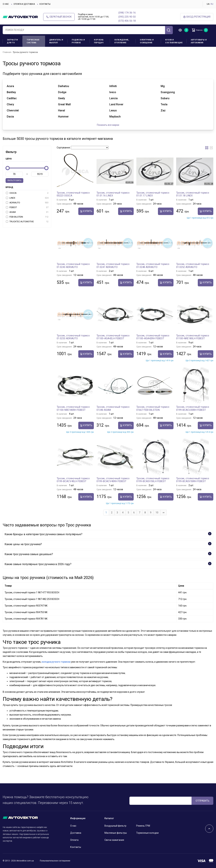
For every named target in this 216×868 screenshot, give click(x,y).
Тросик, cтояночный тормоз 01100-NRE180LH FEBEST (193, 337)
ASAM (27, 212)
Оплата (74, 840)
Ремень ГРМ (143, 826)
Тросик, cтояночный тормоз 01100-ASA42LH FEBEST (113, 337)
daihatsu (64, 86)
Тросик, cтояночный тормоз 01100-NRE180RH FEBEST (73, 408)
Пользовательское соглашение (55, 861)
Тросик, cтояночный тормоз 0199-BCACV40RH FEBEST (113, 480)
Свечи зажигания (114, 840)
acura (10, 86)
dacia (10, 117)
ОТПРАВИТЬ (202, 801)
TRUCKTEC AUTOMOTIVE (27, 222)
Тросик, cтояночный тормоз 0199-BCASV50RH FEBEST (193, 480)
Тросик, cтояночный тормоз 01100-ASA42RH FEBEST (153, 337)
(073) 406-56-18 (127, 21)
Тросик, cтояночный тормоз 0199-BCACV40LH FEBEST (73, 480)
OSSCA (27, 193)
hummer (63, 117)
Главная (7, 52)
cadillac (12, 98)
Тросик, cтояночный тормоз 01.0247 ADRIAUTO (113, 266)
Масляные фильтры (116, 833)
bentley (11, 92)
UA (208, 4)
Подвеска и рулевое (78, 41)
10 (157, 513)
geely (62, 98)
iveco (113, 92)
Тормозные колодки (147, 833)
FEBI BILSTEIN (27, 217)
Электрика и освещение (147, 41)
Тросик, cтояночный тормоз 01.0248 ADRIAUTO (153, 266)
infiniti (113, 86)
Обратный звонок (59, 17)
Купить (86, 211)
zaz (163, 110)
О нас (6, 4)
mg (163, 86)
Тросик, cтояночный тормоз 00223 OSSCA (73, 194)
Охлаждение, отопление (122, 41)
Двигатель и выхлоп (56, 41)
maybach (115, 117)
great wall (64, 104)
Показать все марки (108, 125)
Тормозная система (33, 41)
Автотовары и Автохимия (199, 41)
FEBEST (27, 207)
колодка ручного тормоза (56, 662)
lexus (113, 110)
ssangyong (168, 92)
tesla (164, 104)
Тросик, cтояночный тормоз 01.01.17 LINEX (153, 194)
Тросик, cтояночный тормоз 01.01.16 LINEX (113, 194)
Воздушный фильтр (115, 826)
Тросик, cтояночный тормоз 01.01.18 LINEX (193, 194)
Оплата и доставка (24, 4)
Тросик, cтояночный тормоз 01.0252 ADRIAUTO (193, 266)
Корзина (200, 30)
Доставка (76, 833)
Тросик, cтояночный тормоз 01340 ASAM (113, 408)
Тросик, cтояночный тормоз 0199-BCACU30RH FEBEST (193, 408)
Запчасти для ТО (12, 41)
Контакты (45, 4)
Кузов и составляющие (174, 41)
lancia (113, 98)
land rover (116, 104)
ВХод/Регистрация (197, 17)
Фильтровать (14, 180)
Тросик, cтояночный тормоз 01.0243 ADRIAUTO (73, 266)
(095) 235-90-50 (127, 17)
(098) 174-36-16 (127, 13)
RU (212, 4)
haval (62, 110)
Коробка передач (99, 41)
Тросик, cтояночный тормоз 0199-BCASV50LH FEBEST (153, 480)
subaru (165, 98)
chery (10, 104)
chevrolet (13, 110)
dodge (62, 92)
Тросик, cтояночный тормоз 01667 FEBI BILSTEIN (153, 408)
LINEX (27, 198)
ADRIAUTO (27, 203)
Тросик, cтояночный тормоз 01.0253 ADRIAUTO (73, 337)
